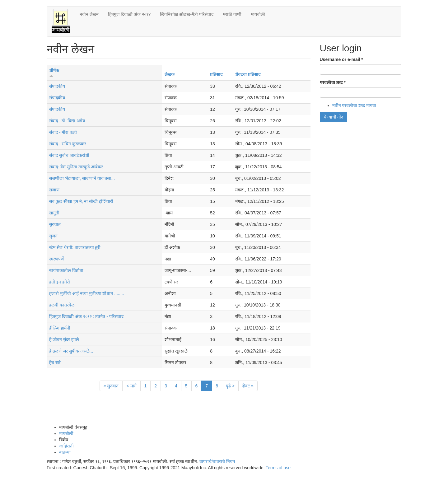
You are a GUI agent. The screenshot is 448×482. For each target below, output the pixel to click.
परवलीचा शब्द (333, 82)
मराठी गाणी (232, 14)
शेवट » (248, 386)
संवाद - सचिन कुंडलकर (68, 144)
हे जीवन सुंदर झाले (64, 339)
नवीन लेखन (89, 14)
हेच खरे (55, 363)
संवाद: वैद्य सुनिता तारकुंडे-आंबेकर (76, 167)
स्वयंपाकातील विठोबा (66, 270)
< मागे (131, 386)
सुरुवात (55, 224)
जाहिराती (66, 446)
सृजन (53, 236)
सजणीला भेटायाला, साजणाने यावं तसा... (82, 178)
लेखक (170, 74)
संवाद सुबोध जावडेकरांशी (69, 155)
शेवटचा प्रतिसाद (248, 74)
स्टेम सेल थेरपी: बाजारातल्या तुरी (75, 247)
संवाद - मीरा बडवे (63, 132)
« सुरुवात (111, 386)
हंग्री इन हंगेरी (60, 282)
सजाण (54, 190)
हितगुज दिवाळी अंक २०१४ (129, 14)
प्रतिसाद (216, 74)
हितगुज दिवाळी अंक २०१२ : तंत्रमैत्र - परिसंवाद (86, 316)
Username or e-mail (341, 59)
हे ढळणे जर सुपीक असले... (71, 351)
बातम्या (65, 452)
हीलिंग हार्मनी (60, 328)
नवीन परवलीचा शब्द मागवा (354, 105)
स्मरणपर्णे (56, 259)
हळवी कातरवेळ (62, 305)
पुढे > (230, 386)
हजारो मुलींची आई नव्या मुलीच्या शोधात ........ (86, 293)
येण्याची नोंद (334, 117)
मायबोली (258, 14)
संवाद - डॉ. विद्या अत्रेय (67, 121)
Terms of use (278, 468)
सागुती (54, 213)
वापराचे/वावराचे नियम (217, 461)
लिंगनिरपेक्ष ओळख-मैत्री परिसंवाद (187, 14)
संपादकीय (57, 86)
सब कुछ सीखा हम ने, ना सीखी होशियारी (81, 201)
